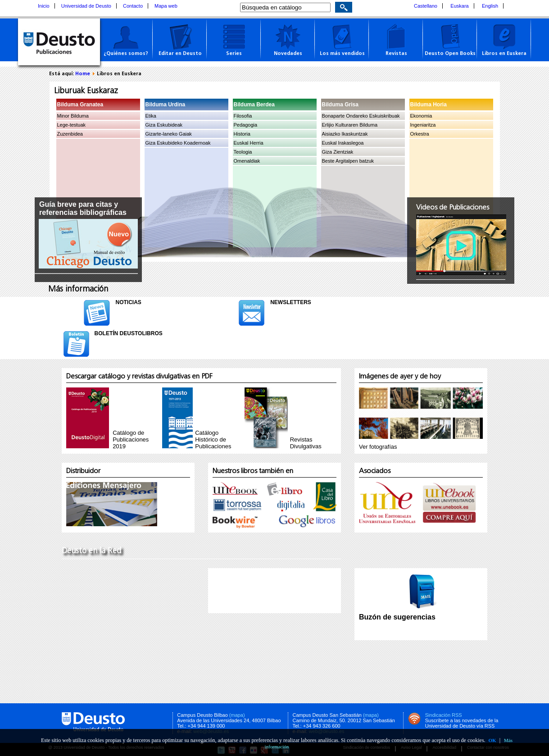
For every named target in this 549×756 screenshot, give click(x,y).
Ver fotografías (378, 447)
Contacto (133, 6)
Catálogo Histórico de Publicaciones (213, 439)
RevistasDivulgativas (306, 443)
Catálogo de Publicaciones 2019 (131, 439)
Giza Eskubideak (164, 125)
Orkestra (420, 134)
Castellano (426, 6)
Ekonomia (421, 116)
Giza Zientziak (338, 152)
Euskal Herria (249, 143)
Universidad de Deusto (86, 6)
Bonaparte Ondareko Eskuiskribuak (361, 116)
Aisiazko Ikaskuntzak (345, 134)
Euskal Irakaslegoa (343, 143)
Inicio (44, 6)
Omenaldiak (247, 161)
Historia (242, 134)
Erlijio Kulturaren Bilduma (350, 125)
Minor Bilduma (73, 116)
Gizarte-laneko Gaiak (169, 134)
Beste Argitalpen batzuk (348, 161)
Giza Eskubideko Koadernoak (178, 143)
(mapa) (237, 715)
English (490, 6)
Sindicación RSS (444, 715)
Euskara (459, 6)
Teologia (243, 152)
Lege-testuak (72, 125)
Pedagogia (246, 125)
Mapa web (166, 6)
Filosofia (243, 116)
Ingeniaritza (423, 125)
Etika (151, 116)
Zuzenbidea (70, 134)
